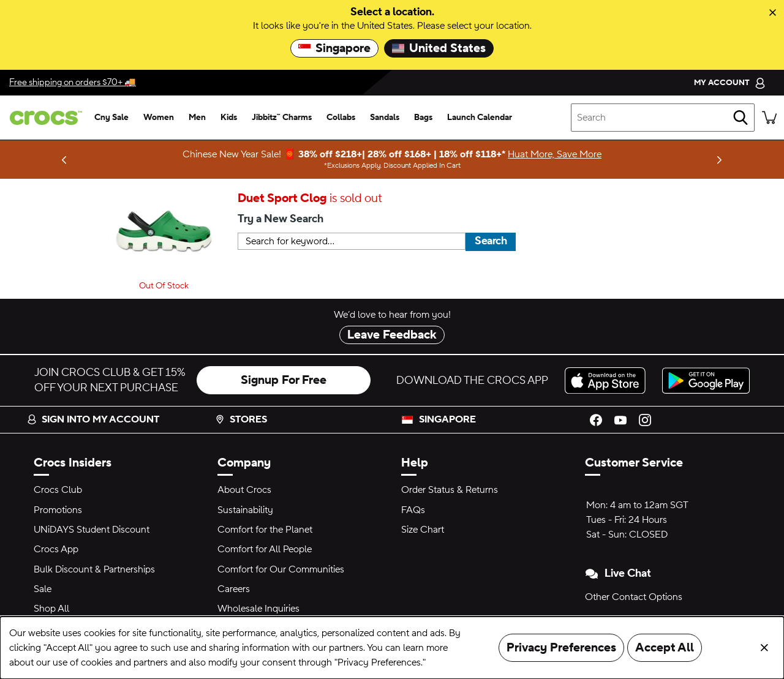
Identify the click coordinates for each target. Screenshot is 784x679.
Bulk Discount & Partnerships (94, 569)
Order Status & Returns (450, 490)
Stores (241, 419)
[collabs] (341, 118)
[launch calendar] (480, 118)
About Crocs (244, 490)
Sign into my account (93, 419)
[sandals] (385, 118)
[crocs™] (43, 118)
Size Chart (423, 530)
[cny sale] (111, 118)
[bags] (423, 118)
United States (439, 48)
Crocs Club (58, 490)
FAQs (413, 510)
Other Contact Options (634, 597)
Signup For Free (284, 380)
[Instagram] (645, 419)
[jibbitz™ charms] (282, 118)
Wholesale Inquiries (258, 609)
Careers (234, 589)
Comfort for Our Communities (281, 569)
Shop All (51, 609)
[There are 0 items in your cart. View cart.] (769, 118)
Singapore (334, 48)
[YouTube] (620, 419)
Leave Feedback (392, 335)
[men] (197, 118)
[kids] (229, 118)
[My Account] (730, 82)
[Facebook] (596, 419)
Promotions (58, 510)
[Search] (741, 118)
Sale (43, 589)
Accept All (665, 648)
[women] (159, 118)
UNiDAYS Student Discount (92, 530)
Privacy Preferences (561, 648)
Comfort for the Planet (265, 530)
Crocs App (56, 549)
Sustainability (245, 510)
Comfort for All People (265, 549)
